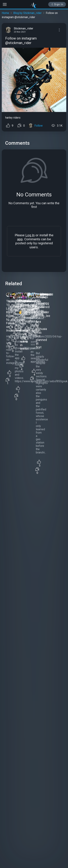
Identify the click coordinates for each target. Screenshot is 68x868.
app (20, 239)
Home (5, 13)
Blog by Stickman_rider (27, 13)
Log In (30, 235)
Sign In (57, 4)
